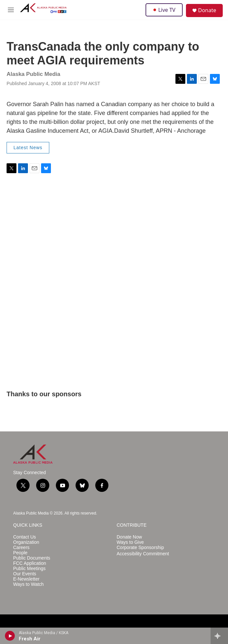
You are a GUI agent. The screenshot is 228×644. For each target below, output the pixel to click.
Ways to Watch (28, 584)
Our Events (25, 574)
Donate (207, 10)
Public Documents (32, 558)
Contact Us (24, 537)
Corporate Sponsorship (140, 548)
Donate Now (129, 537)
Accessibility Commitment (143, 554)
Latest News (28, 148)
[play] (10, 636)
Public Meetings (29, 569)
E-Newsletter (26, 579)
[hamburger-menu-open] (11, 10)
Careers (21, 548)
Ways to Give (130, 542)
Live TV (164, 10)
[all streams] (219, 636)
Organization (26, 542)
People (20, 553)
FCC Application (30, 563)
